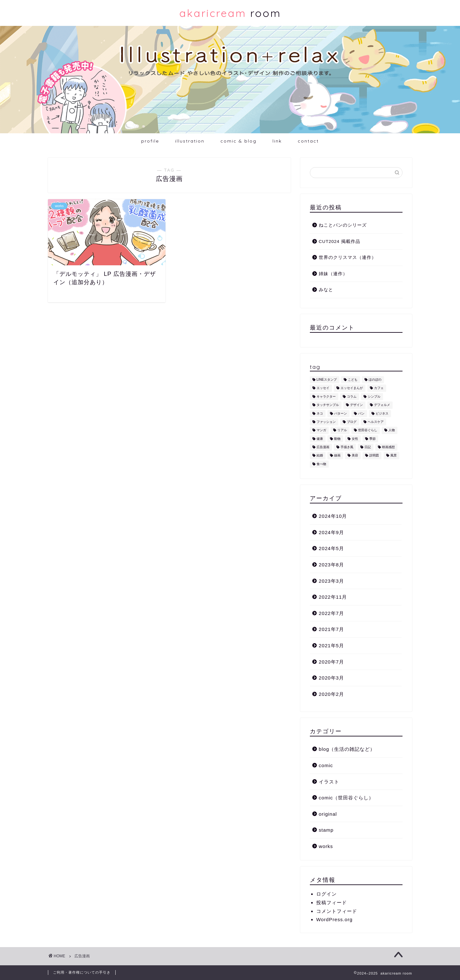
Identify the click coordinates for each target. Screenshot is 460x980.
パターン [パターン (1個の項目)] (341, 413)
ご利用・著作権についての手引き (82, 972)
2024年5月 (331, 548)
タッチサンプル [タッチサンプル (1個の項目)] (328, 405)
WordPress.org (334, 919)
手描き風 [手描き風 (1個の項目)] (347, 447)
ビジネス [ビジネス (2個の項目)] (382, 413)
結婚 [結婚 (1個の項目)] (320, 456)
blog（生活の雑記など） (347, 749)
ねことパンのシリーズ (343, 225)
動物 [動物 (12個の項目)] (337, 439)
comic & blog (238, 141)
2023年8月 (331, 565)
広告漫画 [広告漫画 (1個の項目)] (323, 447)
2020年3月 (331, 678)
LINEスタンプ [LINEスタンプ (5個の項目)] (327, 380)
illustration (190, 141)
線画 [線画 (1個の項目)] (337, 456)
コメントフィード (337, 911)
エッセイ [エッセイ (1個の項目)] (323, 388)
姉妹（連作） (333, 274)
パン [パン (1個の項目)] (361, 413)
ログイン (326, 894)
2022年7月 (331, 613)
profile (150, 141)
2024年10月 (333, 516)
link (277, 141)
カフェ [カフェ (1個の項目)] (379, 388)
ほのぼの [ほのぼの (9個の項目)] (375, 380)
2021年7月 (331, 629)
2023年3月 (331, 581)
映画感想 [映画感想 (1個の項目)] (388, 447)
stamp (326, 830)
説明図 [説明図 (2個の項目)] (374, 456)
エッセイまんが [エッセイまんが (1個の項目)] (352, 388)
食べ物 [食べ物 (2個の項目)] (321, 464)
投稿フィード (332, 902)
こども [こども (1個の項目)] (353, 380)
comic (326, 765)
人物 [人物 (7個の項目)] (392, 430)
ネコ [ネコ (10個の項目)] (320, 413)
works (326, 846)
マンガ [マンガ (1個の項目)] (321, 430)
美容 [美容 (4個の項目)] (355, 456)
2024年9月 (331, 532)
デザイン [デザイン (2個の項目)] (356, 405)
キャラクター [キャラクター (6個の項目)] (326, 397)
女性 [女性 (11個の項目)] (355, 439)
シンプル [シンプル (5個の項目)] (374, 397)
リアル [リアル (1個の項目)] (342, 430)
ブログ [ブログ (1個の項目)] (352, 422)
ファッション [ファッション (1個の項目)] (326, 422)
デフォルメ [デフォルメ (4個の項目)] (382, 405)
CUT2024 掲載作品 (340, 241)
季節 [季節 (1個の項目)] (372, 439)
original (328, 814)
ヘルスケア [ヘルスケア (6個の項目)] (376, 422)
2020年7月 (331, 662)
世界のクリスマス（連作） (348, 257)
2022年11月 (333, 597)
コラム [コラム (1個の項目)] (352, 397)
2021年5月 (331, 646)
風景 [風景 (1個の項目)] (394, 456)
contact (308, 141)
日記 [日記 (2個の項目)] (368, 447)
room (230, 13)
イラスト (329, 782)
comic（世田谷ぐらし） (346, 798)
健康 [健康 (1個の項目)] (320, 439)
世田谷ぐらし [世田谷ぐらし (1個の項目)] (368, 430)
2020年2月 (331, 694)
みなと (326, 290)
